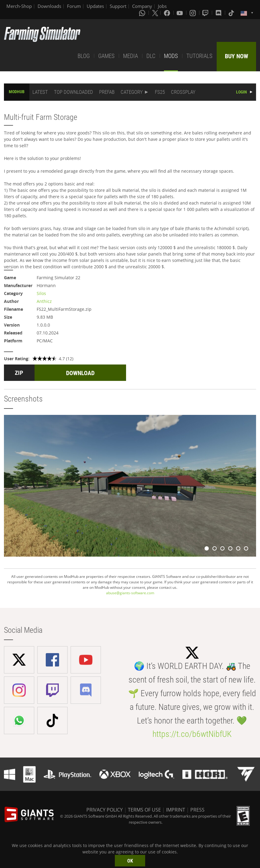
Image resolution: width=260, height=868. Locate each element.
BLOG (84, 56)
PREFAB (107, 92)
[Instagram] (193, 13)
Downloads (49, 6)
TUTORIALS (199, 56)
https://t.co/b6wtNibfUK (192, 734)
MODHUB (17, 92)
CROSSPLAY (183, 92)
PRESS (197, 810)
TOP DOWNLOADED (73, 92)
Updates (95, 6)
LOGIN (242, 92)
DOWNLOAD (80, 373)
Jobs (162, 6)
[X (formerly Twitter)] (155, 13)
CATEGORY (132, 92)
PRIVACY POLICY (105, 810)
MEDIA (130, 56)
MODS (171, 56)
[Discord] (219, 13)
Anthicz (44, 301)
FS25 (160, 92)
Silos (41, 293)
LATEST (40, 92)
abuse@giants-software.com (130, 593)
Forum (74, 6)
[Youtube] (180, 13)
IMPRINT (176, 810)
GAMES (106, 56)
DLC (151, 56)
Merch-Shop (19, 6)
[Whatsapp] (143, 13)
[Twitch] (206, 13)
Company (142, 6)
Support (118, 6)
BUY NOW (237, 56)
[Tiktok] (232, 13)
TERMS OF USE (144, 810)
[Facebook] (168, 13)
